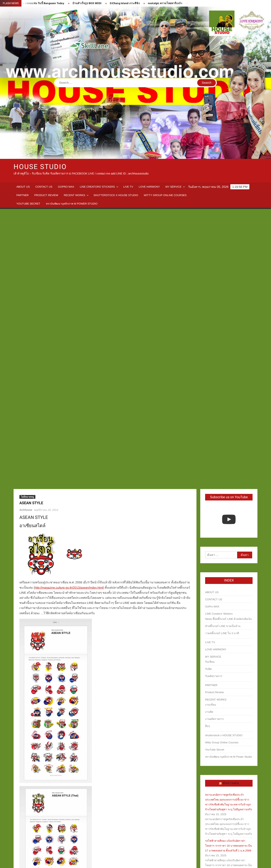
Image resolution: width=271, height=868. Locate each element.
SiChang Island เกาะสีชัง (129, 3)
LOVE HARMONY (149, 187)
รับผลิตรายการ (214, 405)
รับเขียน (210, 391)
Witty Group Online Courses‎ (165, 195)
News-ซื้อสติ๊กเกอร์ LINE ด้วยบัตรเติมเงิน (228, 348)
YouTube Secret (28, 204)
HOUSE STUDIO (40, 167)
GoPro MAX (66, 187)
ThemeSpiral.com (169, 862)
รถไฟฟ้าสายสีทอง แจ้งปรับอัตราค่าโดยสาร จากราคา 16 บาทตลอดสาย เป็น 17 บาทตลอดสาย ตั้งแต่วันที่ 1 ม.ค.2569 (229, 575)
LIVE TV (128, 187)
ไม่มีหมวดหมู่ (27, 226)
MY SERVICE (173, 187)
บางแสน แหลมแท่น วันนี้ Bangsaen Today (44, 3)
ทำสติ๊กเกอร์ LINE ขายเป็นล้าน (223, 355)
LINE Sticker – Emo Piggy (37, 844)
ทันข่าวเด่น (231, 512)
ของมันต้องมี (212, 710)
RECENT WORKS (74, 195)
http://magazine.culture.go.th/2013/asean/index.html (69, 317)
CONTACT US (44, 187)
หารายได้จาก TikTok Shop (220, 703)
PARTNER (22, 195)
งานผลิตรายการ (214, 448)
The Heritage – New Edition (172, 844)
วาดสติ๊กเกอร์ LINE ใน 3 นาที (222, 362)
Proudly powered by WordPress (109, 862)
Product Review (46, 195)
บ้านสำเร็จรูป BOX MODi (91, 3)
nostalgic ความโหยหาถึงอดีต (170, 3)
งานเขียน (211, 434)
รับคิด (208, 398)
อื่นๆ (208, 455)
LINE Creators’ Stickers (97, 187)
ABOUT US (23, 187)
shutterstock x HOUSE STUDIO (116, 195)
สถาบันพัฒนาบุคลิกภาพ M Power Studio (72, 204)
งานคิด (209, 441)
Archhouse (26, 239)
